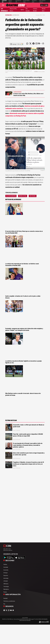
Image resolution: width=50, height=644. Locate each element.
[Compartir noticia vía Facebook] (33, 43)
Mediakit (6, 598)
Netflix (22, 10)
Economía (6, 570)
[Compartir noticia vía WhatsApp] (27, 43)
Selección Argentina (11, 196)
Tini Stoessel (33, 196)
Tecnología (6, 586)
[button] (43, 43)
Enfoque (6, 573)
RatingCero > (9, 15)
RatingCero (16, 15)
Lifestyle (6, 581)
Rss (4, 604)
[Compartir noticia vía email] (37, 43)
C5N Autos (6, 584)
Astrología (6, 578)
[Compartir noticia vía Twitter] (30, 43)
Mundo (5, 592)
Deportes (6, 575)
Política (5, 564)
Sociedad (6, 567)
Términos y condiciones (9, 601)
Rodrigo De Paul (23, 196)
